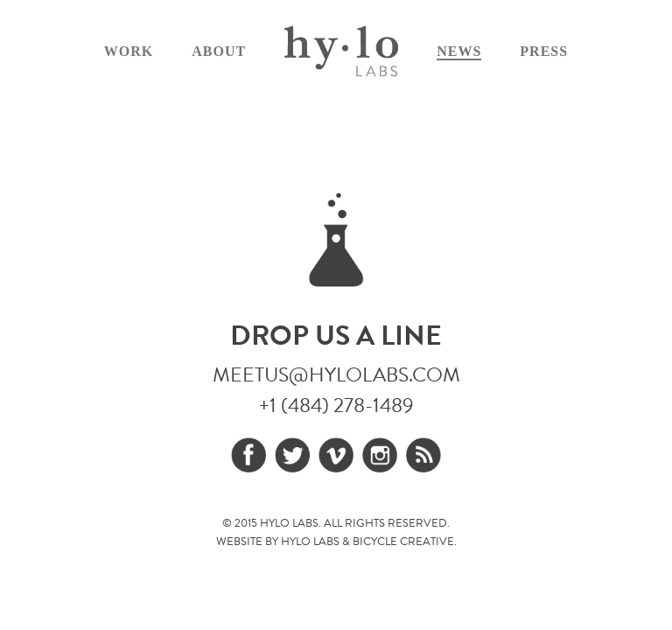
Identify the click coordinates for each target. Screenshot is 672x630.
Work (129, 51)
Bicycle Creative (403, 542)
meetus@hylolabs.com (336, 374)
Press (544, 51)
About (219, 51)
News (459, 51)
